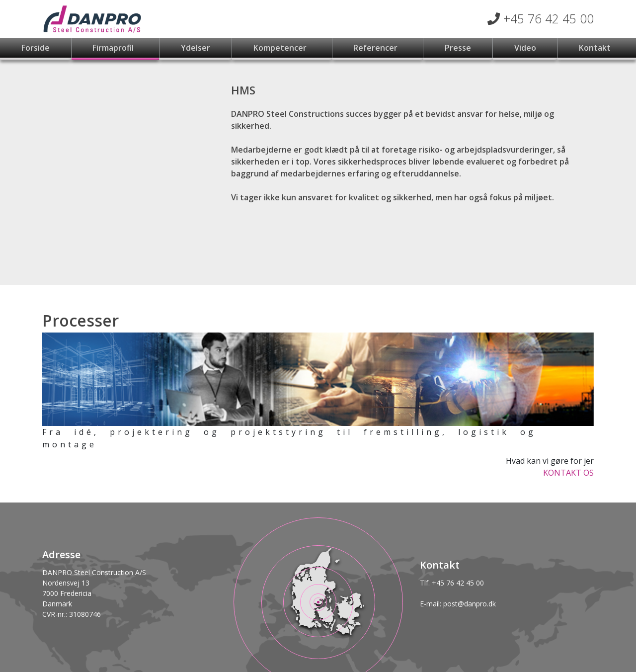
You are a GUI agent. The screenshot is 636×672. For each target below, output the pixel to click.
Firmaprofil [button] (114, 48)
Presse (458, 48)
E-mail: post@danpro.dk (458, 604)
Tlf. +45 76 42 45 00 (452, 583)
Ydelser (196, 48)
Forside (36, 48)
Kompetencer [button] (281, 48)
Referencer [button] (376, 48)
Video (525, 48)
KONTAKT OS (568, 473)
